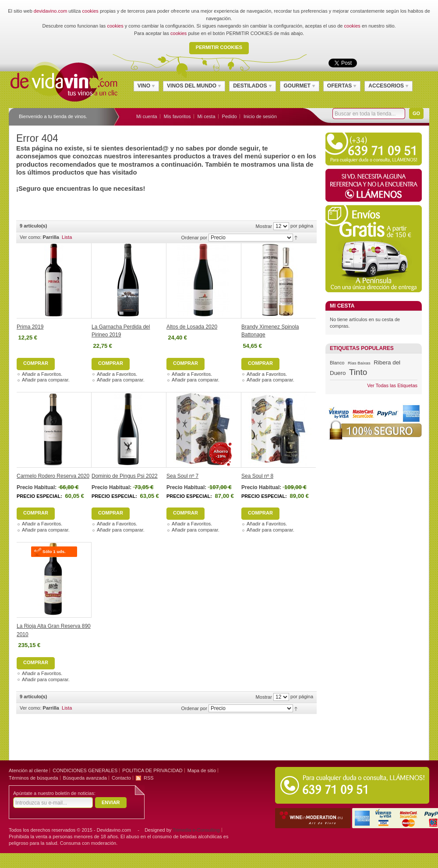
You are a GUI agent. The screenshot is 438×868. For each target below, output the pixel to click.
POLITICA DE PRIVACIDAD (152, 770)
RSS (149, 778)
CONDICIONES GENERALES (85, 770)
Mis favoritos (177, 116)
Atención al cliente (28, 770)
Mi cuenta (147, 116)
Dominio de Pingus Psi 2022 (125, 476)
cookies (90, 11)
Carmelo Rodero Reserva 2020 (53, 476)
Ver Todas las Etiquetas (392, 385)
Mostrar (264, 226)
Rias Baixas (359, 363)
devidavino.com (50, 11)
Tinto (358, 372)
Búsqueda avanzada (85, 778)
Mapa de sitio (202, 770)
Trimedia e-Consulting (196, 830)
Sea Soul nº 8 (257, 476)
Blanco (337, 363)
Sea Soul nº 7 (182, 476)
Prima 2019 (30, 327)
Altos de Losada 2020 (192, 327)
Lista (67, 237)
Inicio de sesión (260, 116)
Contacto (121, 778)
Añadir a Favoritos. (42, 374)
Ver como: (31, 237)
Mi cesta (207, 116)
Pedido (230, 116)
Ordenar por (194, 238)
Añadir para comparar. (46, 380)
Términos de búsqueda (34, 778)
